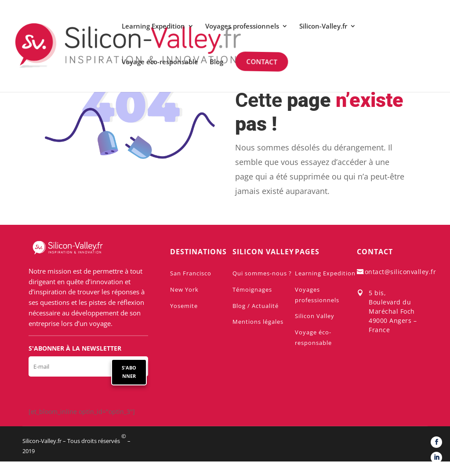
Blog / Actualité (256, 306)
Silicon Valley (315, 316)
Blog (216, 62)
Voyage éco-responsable (160, 62)
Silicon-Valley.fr (323, 27)
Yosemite (184, 306)
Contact (261, 62)
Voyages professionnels (242, 27)
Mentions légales (258, 322)
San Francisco (191, 273)
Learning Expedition (153, 27)
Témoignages (252, 289)
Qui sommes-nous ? (262, 273)
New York (184, 289)
